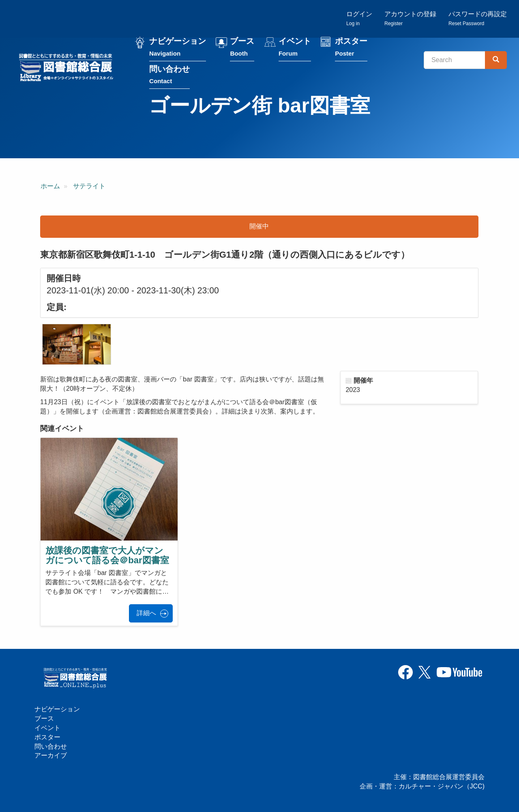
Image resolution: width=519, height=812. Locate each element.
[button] (77, 344)
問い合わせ (169, 76)
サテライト (89, 186)
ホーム (50, 186)
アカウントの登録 (410, 18)
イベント (295, 48)
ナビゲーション (178, 48)
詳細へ (146, 613)
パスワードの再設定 (478, 18)
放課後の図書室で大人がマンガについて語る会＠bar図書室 (107, 555)
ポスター (351, 48)
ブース (242, 48)
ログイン (359, 18)
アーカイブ (51, 755)
